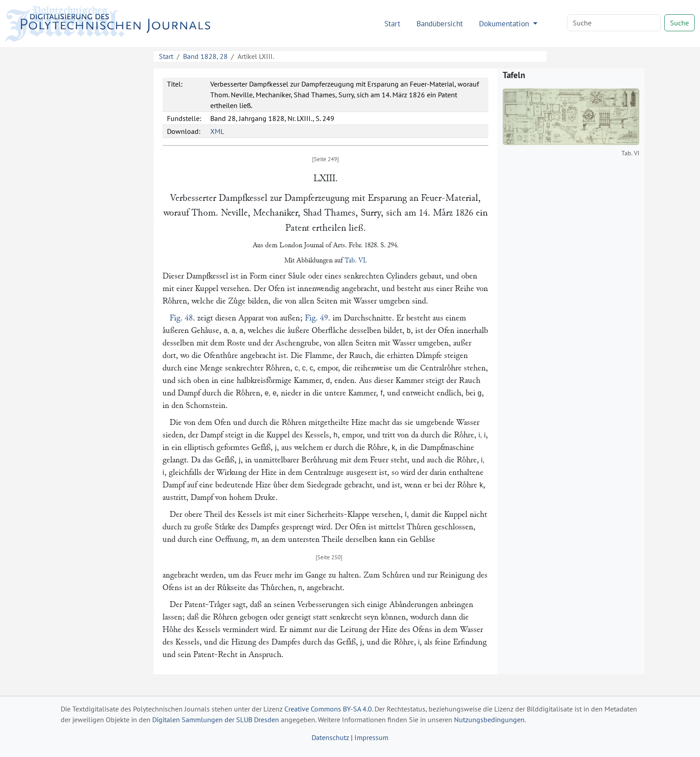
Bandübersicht (440, 23)
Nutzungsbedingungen (489, 720)
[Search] (614, 23)
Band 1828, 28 (205, 56)
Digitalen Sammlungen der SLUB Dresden (216, 720)
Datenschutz (330, 737)
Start (392, 23)
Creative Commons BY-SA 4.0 (328, 709)
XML (217, 131)
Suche (679, 23)
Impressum (371, 737)
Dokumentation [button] (505, 23)
